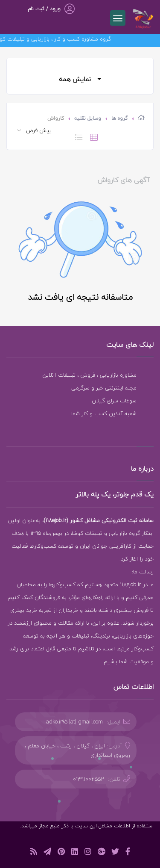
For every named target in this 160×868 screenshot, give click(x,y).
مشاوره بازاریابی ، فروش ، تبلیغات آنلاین (89, 375)
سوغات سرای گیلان (114, 401)
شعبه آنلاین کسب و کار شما (104, 413)
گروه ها (119, 118)
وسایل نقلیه (88, 118)
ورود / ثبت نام (44, 9)
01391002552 (89, 779)
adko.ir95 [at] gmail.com (74, 722)
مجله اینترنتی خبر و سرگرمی (104, 388)
